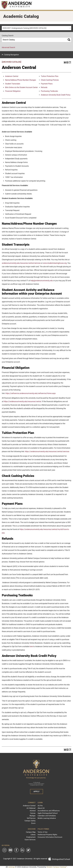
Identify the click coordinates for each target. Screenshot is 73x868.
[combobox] (36, 28)
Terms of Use (43, 832)
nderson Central (12, 76)
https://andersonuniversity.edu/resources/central (23, 401)
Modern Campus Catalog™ (57, 867)
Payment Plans (47, 84)
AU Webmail (31, 808)
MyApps (33, 816)
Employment (31, 837)
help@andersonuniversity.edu (42, 281)
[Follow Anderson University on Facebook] (16, 850)
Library (33, 835)
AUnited (33, 811)
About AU (41, 808)
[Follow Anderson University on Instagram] (4, 850)
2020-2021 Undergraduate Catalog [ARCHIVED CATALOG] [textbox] (25, 28)
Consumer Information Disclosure (50, 837)
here (31, 646)
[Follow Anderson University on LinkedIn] (22, 850)
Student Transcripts (13, 84)
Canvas (33, 813)
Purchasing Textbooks (49, 91)
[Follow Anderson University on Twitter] (28, 850)
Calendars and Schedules (47, 816)
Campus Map (31, 832)
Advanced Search (8, 47)
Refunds (44, 87)
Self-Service (31, 818)
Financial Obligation (13, 91)
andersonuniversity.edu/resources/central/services (21, 263)
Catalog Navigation (11, 55)
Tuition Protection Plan (50, 76)
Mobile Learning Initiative (47, 818)
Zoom (33, 823)
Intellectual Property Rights (47, 835)
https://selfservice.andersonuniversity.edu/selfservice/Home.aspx (31, 393)
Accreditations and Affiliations (49, 811)
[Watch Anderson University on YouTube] (10, 850)
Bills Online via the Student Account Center (21, 87)
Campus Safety (30, 821)
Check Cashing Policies (50, 80)
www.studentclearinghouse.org (55, 263)
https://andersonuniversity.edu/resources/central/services (47, 451)
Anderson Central (29, 806)
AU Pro (40, 806)
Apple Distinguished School (48, 813)
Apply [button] (36, 791)
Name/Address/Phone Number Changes (21, 80)
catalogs (11, 867)
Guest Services (30, 840)
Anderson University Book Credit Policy (56, 95)
